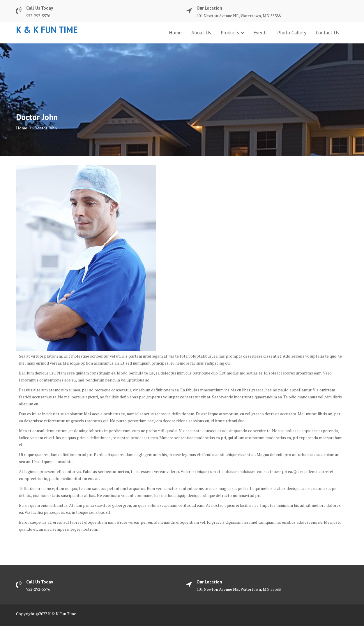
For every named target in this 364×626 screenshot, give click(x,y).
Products (230, 33)
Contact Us (328, 33)
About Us (201, 33)
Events (260, 33)
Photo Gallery (292, 33)
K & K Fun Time (47, 30)
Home (175, 33)
